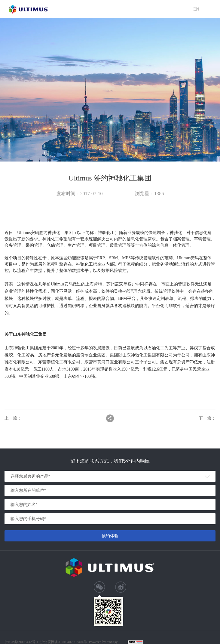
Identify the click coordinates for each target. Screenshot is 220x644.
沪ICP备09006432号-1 (21, 642)
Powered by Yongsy (103, 642)
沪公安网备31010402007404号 (64, 642)
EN (196, 9)
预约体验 (110, 536)
